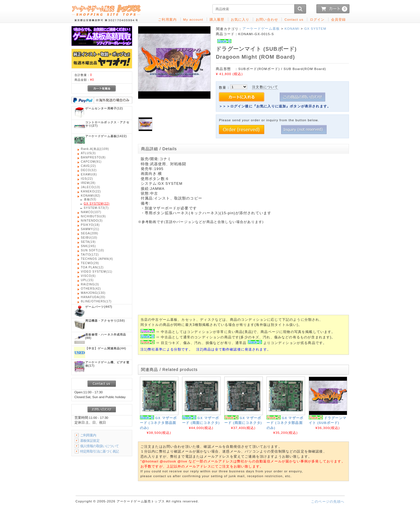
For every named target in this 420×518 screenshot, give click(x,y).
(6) (89, 174)
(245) (89, 246)
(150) (105, 321)
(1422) (106, 136)
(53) (90, 199)
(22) (89, 166)
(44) (106, 348)
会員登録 (339, 19)
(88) (106, 336)
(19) (88, 242)
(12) (104, 108)
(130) (93, 293)
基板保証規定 (90, 440)
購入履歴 (217, 19)
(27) (107, 124)
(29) (90, 263)
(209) (90, 233)
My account (193, 19)
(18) (90, 225)
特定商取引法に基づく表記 (100, 451)
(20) (93, 297)
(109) (95, 149)
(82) (91, 196)
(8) (93, 157)
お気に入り (240, 19)
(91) (91, 162)
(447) (99, 307)
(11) (97, 272)
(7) (96, 208)
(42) (91, 289)
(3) (89, 153)
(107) (91, 212)
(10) (89, 238)
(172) (90, 255)
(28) (88, 183)
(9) (93, 216)
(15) (87, 280)
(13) (91, 187)
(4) (97, 259)
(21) (90, 229)
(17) (96, 301)
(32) (89, 170)
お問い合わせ (267, 19)
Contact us (294, 19)
